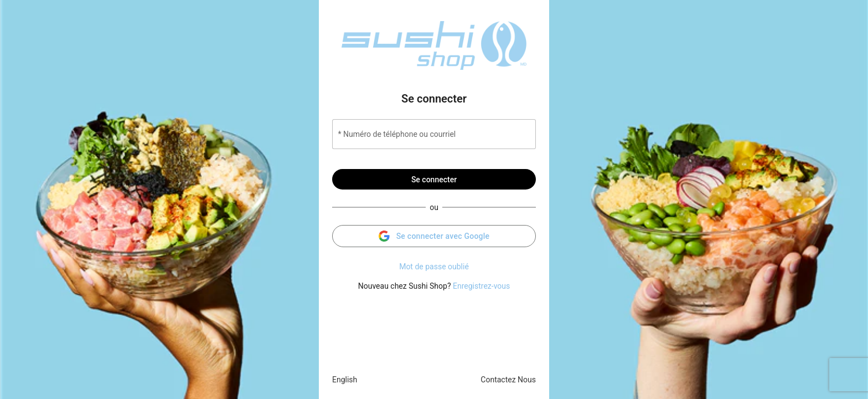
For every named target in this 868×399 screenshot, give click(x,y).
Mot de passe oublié (434, 267)
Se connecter (434, 180)
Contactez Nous (508, 380)
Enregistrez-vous (481, 286)
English (345, 380)
